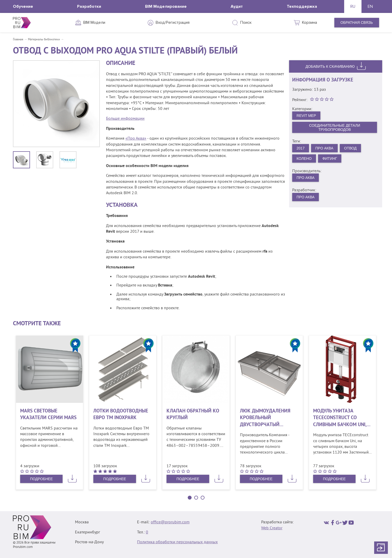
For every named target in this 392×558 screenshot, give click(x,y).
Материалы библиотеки (44, 40)
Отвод (350, 148)
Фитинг (330, 159)
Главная (18, 40)
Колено (304, 159)
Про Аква (325, 148)
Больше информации (125, 119)
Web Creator (272, 528)
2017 (301, 148)
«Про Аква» (136, 139)
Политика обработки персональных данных (177, 542)
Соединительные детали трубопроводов (335, 127)
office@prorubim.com (170, 522)
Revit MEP (306, 116)
